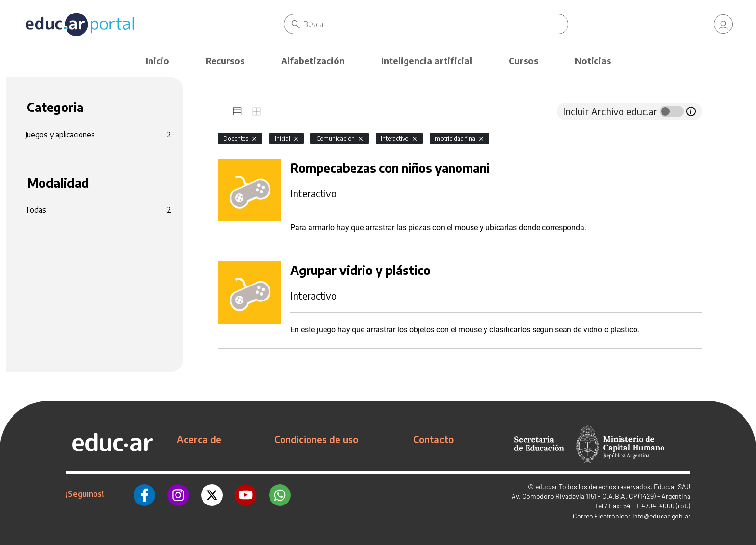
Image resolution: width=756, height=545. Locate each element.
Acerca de (199, 439)
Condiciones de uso (316, 439)
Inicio (157, 61)
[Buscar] (436, 24)
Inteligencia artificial (427, 61)
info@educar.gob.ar (661, 516)
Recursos (225, 61)
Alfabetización (313, 61)
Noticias (593, 61)
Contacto (433, 439)
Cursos (523, 61)
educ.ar (546, 486)
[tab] (237, 111)
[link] (723, 24)
